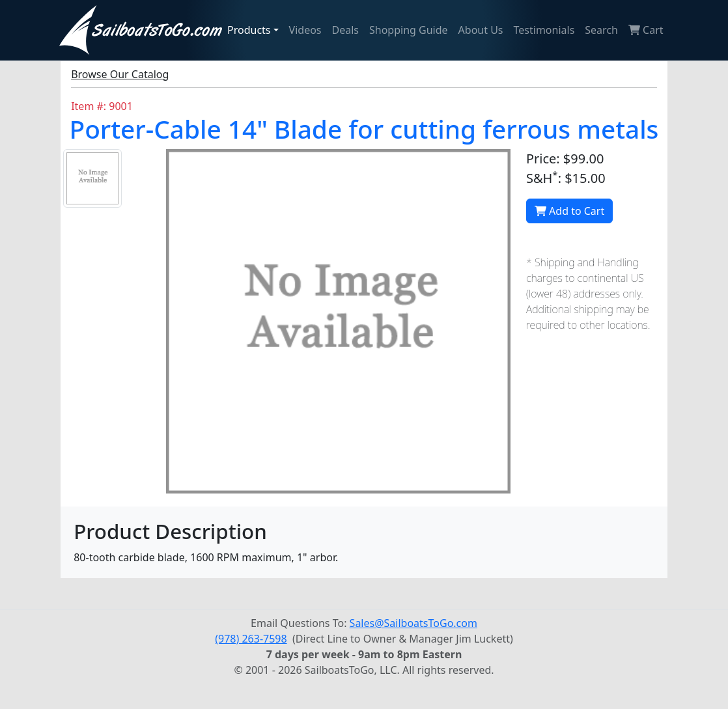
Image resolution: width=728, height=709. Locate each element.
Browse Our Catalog (120, 74)
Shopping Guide (409, 30)
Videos (305, 30)
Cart (646, 30)
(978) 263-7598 (251, 639)
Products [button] (249, 30)
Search (601, 30)
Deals (345, 30)
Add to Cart (569, 211)
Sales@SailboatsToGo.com (413, 623)
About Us (481, 30)
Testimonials (544, 30)
